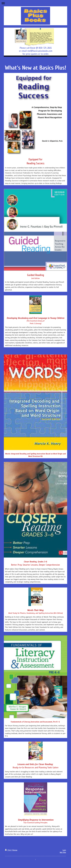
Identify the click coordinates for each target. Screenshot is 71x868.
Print (8, 850)
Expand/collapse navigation (35, 3)
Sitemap (15, 850)
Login (64, 850)
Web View (63, 852)
